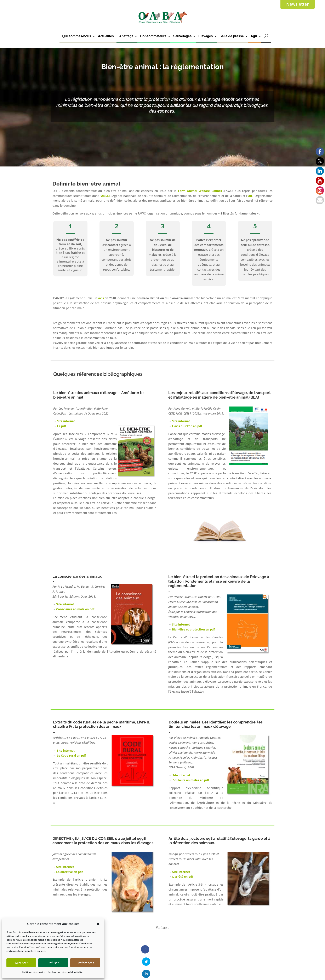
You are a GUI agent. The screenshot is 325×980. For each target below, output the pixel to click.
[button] (98, 924)
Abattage (126, 36)
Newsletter (298, 4)
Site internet (66, 421)
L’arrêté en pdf (183, 877)
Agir (254, 36)
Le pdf (61, 426)
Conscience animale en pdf (75, 609)
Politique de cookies (34, 972)
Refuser (53, 963)
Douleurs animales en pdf (191, 780)
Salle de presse (232, 36)
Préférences (85, 963)
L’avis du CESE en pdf (187, 426)
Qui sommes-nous (77, 36)
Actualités (106, 36)
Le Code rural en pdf (71, 755)
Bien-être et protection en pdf (193, 629)
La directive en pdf (69, 872)
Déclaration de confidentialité (65, 972)
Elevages (206, 36)
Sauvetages (182, 36)
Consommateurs (153, 36)
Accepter (21, 963)
